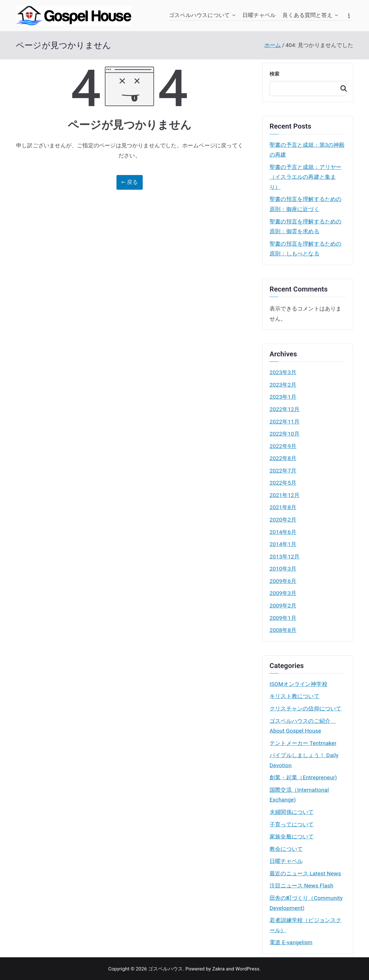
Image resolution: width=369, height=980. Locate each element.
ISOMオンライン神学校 (299, 684)
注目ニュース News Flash (301, 886)
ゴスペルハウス (165, 969)
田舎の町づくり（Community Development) (306, 903)
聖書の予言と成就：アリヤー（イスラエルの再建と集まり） (306, 177)
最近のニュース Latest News (305, 873)
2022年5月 (283, 483)
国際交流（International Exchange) (299, 795)
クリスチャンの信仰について (306, 709)
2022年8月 (283, 458)
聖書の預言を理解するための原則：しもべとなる (306, 249)
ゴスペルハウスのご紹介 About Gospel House (303, 726)
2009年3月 (283, 593)
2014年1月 (283, 544)
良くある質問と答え (310, 15)
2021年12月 (285, 495)
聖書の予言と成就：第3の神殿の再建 (307, 150)
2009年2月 (283, 606)
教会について (286, 849)
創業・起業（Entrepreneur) (303, 777)
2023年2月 (283, 385)
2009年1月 (283, 618)
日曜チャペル (259, 15)
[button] (233, 15)
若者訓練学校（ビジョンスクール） (306, 925)
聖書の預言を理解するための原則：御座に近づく (306, 204)
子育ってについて (292, 824)
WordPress (247, 969)
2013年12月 (285, 557)
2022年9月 (283, 446)
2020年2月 (283, 520)
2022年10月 (285, 434)
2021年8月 (283, 507)
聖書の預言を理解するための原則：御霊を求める (306, 227)
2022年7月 (283, 471)
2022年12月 (285, 409)
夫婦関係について (292, 812)
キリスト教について (294, 696)
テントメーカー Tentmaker (303, 743)
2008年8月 (283, 630)
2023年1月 (283, 397)
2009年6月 (283, 581)
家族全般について (292, 837)
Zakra (218, 969)
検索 (274, 74)
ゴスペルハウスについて (202, 15)
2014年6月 (283, 532)
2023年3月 (283, 372)
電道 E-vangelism (291, 942)
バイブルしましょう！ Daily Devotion (304, 760)
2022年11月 (285, 422)
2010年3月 (283, 569)
